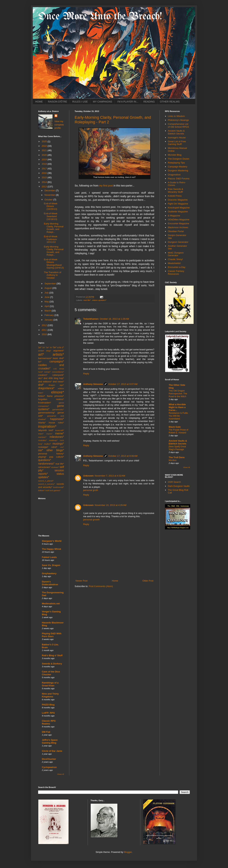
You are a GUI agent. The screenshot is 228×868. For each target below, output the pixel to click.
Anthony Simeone (93, 384)
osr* (41, 450)
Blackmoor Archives (178, 227)
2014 (45, 182)
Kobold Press (175, 196)
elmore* (58, 392)
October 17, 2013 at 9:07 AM (123, 384)
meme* (60, 433)
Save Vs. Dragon (51, 565)
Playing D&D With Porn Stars (52, 635)
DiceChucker (49, 759)
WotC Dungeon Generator (176, 254)
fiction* (42, 396)
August (48, 288)
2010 (45, 334)
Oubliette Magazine (178, 212)
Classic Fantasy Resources (176, 272)
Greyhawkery (49, 573)
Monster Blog (175, 155)
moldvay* (53, 440)
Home (115, 581)
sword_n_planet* (46, 481)
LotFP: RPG (48, 713)
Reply (86, 374)
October (49, 200)
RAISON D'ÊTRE (58, 102)
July (47, 293)
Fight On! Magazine (178, 204)
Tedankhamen (91, 319)
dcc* (40, 378)
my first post (106, 186)
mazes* (49, 434)
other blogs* (55, 450)
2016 (45, 173)
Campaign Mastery (178, 167)
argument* (59, 351)
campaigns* (57, 361)
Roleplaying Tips (176, 163)
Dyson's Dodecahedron (50, 583)
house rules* (56, 423)
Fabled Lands (49, 557)
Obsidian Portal (176, 231)
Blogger (128, 852)
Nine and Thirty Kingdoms (50, 695)
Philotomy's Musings (178, 120)
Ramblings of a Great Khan (50, 684)
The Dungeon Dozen (178, 159)
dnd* (41, 385)
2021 (45, 150)
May (47, 302)
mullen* (47, 444)
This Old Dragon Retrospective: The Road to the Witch (178, 394)
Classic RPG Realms (49, 722)
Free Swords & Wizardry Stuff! (175, 190)
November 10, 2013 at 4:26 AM (111, 505)
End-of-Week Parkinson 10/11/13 (51, 239)
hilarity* (42, 423)
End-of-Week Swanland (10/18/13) (51, 216)
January (49, 320)
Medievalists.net (51, 604)
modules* (42, 440)
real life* (87, 300)
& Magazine (174, 216)
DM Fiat (46, 732)
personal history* (51, 454)
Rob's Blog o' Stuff (52, 655)
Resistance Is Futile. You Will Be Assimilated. (179, 416)
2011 (45, 330)
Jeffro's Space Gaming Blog (50, 741)
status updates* (99, 300)
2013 (45, 187)
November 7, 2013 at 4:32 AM (110, 476)
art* (41, 354)
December (50, 190)
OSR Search (174, 482)
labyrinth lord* (46, 430)
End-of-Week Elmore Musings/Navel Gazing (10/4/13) (54, 264)
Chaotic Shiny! (175, 259)
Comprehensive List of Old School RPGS (178, 125)
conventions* (58, 372)
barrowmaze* (45, 358)
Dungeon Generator (178, 242)
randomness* (46, 464)
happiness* (57, 419)
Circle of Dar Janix (52, 751)
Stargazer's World (52, 541)
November (50, 195)
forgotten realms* (51, 399)
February (50, 315)
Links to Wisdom (176, 116)
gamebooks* (58, 409)
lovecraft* (60, 430)
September (50, 284)
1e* (40, 347)
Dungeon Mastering (178, 171)
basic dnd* (58, 358)
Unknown (88, 476)
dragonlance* (46, 388)
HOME (39, 102)
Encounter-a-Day (177, 267)
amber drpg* (45, 351)
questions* (45, 460)
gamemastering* (47, 413)
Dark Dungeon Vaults (179, 486)
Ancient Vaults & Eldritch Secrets (176, 132)
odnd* (54, 447)
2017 (45, 169)
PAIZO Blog (48, 705)
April (47, 306)
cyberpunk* (58, 375)
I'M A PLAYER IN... (128, 102)
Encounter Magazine (178, 223)
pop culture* (57, 457)
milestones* (57, 437)
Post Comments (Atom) (101, 586)
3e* (48, 347)
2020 (45, 155)
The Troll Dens (177, 457)
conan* (47, 372)
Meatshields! (174, 263)
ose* (62, 447)
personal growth (91, 520)
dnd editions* (45, 382)
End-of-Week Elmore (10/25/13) (51, 206)
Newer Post (81, 581)
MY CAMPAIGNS (103, 102)
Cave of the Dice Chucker (51, 673)
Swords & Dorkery (52, 664)
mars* (41, 434)
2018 (45, 164)
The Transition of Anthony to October (52, 275)
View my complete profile (59, 125)
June (47, 297)
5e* (55, 347)
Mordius (173, 460)
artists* (58, 354)
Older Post (148, 581)
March (48, 311)
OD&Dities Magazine (179, 220)
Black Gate (175, 427)
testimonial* (59, 487)
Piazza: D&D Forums (179, 179)
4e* (51, 348)
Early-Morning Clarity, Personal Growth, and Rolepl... (54, 228)
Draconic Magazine (178, 200)
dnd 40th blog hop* (54, 378)
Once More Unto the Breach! (100, 17)
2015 (45, 177)
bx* (40, 362)
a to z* (61, 347)
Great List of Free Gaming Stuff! (177, 143)
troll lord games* (53, 490)
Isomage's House (177, 138)
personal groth (91, 490)
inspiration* (47, 426)
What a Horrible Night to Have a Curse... (177, 407)
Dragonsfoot (174, 175)
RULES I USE (80, 102)
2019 (45, 159)
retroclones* (44, 467)
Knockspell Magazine (179, 208)
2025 (45, 141)
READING (149, 102)
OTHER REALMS (170, 102)
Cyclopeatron (49, 767)
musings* (58, 444)
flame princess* (55, 396)
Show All (61, 774)
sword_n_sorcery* (46, 484)
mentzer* (42, 437)
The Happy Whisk (51, 549)
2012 (45, 325)
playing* (42, 457)
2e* (44, 347)
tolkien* (42, 490)
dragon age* (56, 385)
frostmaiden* (45, 403)
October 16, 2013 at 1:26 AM (114, 319)
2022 (45, 146)
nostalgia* (43, 447)
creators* (43, 375)
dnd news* (58, 382)
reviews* (55, 467)
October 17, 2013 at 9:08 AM (123, 456)
